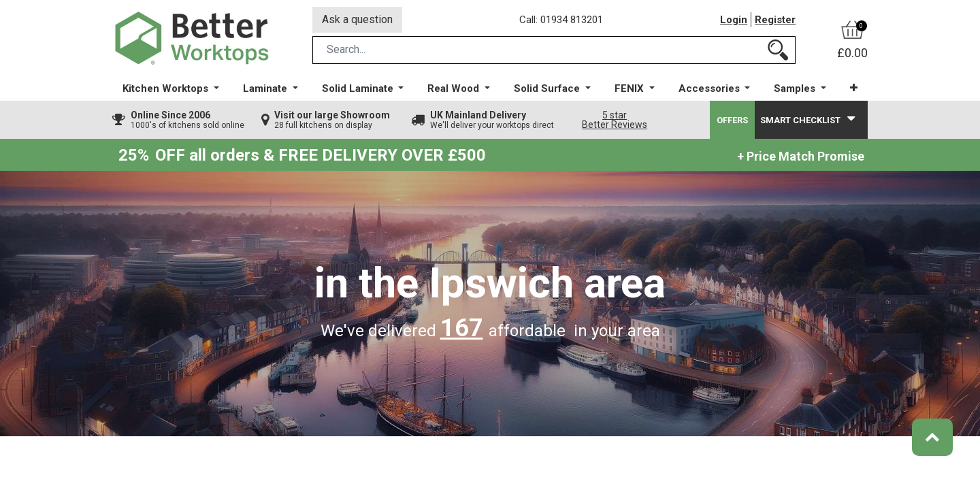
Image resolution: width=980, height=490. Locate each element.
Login (734, 20)
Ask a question (357, 19)
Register (775, 20)
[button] (854, 88)
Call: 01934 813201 (561, 20)
